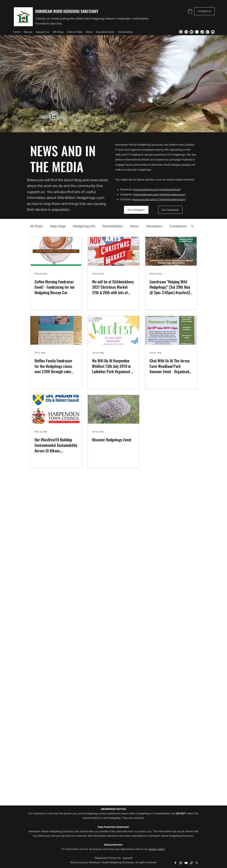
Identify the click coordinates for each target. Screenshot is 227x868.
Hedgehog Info (84, 226)
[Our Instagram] (136, 210)
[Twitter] (197, 32)
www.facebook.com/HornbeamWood (157, 190)
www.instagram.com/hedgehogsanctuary (159, 194)
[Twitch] (207, 32)
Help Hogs (58, 226)
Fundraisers (178, 226)
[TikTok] (202, 32)
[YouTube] (192, 32)
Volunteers (154, 226)
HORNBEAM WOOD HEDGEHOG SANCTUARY (67, 11)
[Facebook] (181, 32)
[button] (190, 11)
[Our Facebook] (170, 210)
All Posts (37, 226)
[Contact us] (204, 11)
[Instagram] (186, 32)
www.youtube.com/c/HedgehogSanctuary (159, 199)
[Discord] (213, 32)
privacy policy (157, 849)
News (135, 226)
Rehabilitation (113, 226)
